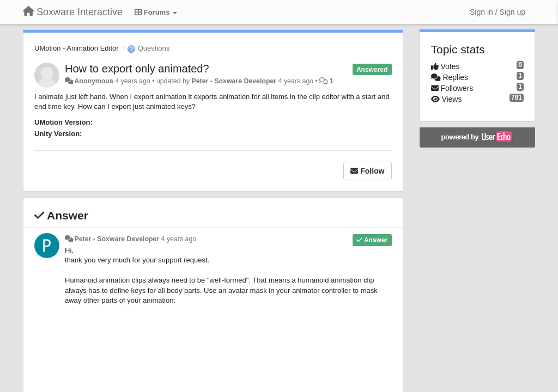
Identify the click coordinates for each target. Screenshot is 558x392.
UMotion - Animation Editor (77, 48)
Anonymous (93, 81)
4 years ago (179, 239)
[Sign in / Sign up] (498, 12)
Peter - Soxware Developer (234, 81)
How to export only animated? (137, 69)
